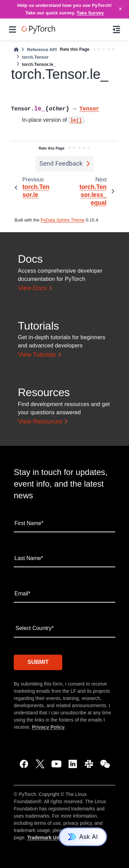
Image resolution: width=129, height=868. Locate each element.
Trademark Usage (47, 837)
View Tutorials (37, 355)
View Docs (33, 288)
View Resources (40, 421)
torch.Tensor (35, 57)
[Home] (16, 50)
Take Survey (90, 13)
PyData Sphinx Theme (63, 220)
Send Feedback (61, 163)
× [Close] (120, 9)
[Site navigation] (13, 29)
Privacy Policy (48, 727)
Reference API (42, 50)
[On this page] (116, 29)
